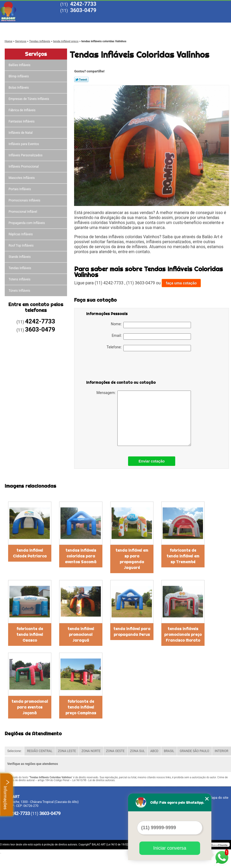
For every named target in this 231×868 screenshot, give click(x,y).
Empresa (56, 27)
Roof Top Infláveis (21, 246)
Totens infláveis (20, 279)
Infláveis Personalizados (26, 155)
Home (18, 27)
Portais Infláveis (20, 189)
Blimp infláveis (19, 76)
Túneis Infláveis (20, 291)
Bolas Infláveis (19, 88)
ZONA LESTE (67, 751)
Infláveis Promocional (24, 167)
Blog (167, 27)
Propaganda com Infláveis (27, 223)
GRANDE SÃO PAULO (194, 751)
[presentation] (119, 367)
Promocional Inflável (23, 212)
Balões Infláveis (20, 65)
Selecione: (15, 751)
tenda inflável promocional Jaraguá (81, 635)
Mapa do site (219, 798)
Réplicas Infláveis (21, 234)
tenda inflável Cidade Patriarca (30, 553)
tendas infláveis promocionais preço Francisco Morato (183, 635)
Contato (205, 27)
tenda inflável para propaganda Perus (132, 632)
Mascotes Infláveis (22, 178)
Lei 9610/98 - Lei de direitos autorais (93, 780)
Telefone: (149, 348)
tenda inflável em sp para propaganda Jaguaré (132, 559)
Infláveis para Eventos (24, 144)
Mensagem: (144, 418)
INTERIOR (222, 751)
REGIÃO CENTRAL (40, 751)
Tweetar (81, 79)
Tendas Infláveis (20, 268)
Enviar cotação (152, 461)
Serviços (130, 27)
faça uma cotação (181, 283)
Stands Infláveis (20, 257)
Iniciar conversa (170, 848)
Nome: (151, 325)
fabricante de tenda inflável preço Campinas (81, 707)
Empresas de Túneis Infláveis (29, 99)
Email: (151, 337)
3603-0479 (83, 10)
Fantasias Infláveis (22, 121)
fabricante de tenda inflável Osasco (30, 635)
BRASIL (169, 751)
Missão (93, 27)
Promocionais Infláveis (25, 200)
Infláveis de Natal (21, 133)
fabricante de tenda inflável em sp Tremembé (183, 556)
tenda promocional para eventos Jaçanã (30, 707)
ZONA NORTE (91, 751)
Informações (7, 795)
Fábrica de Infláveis (23, 110)
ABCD (154, 751)
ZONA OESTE (115, 751)
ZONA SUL (137, 751)
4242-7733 (83, 4)
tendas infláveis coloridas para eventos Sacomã (81, 556)
